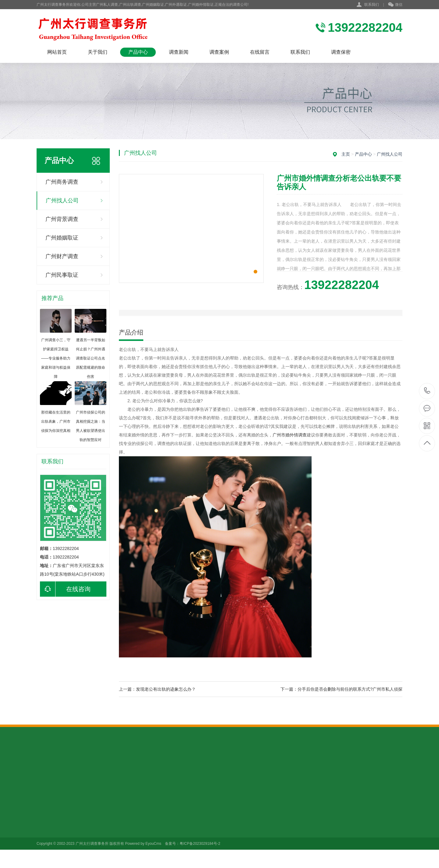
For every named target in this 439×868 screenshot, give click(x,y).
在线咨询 (65, 589)
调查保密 (341, 52)
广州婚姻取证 (62, 238)
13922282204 (427, 391)
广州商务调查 (62, 182)
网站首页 (57, 52)
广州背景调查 (62, 219)
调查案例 (219, 52)
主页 (346, 154)
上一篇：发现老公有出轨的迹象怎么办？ (157, 689)
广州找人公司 (62, 201)
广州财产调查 (62, 256)
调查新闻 (179, 52)
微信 (395, 5)
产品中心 (138, 52)
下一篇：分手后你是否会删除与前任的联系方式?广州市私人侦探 (341, 689)
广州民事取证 (62, 275)
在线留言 (260, 52)
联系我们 (372, 5)
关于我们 (98, 52)
